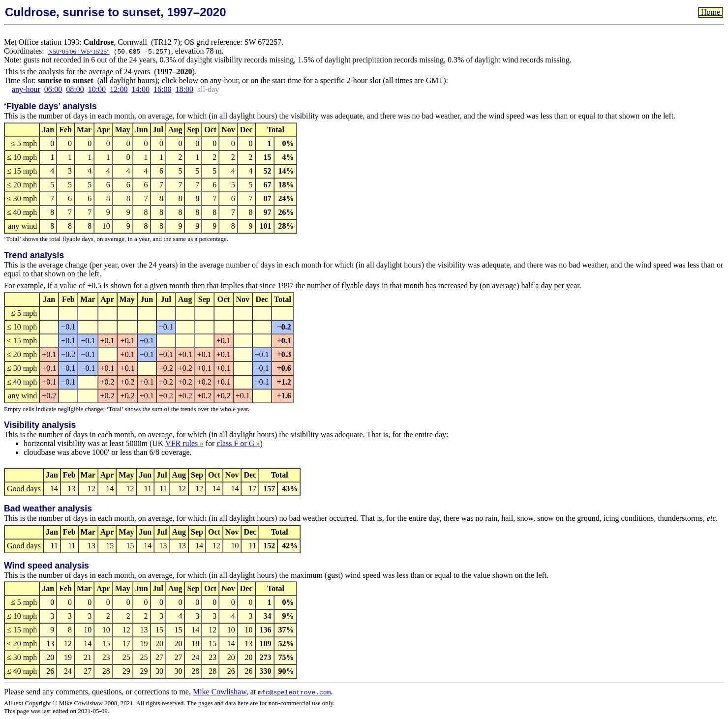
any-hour (26, 89)
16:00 (162, 89)
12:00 (119, 89)
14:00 (141, 89)
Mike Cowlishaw (220, 692)
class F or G (238, 443)
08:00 (75, 89)
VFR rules (184, 443)
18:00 (184, 89)
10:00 (97, 89)
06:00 (53, 89)
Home (711, 12)
